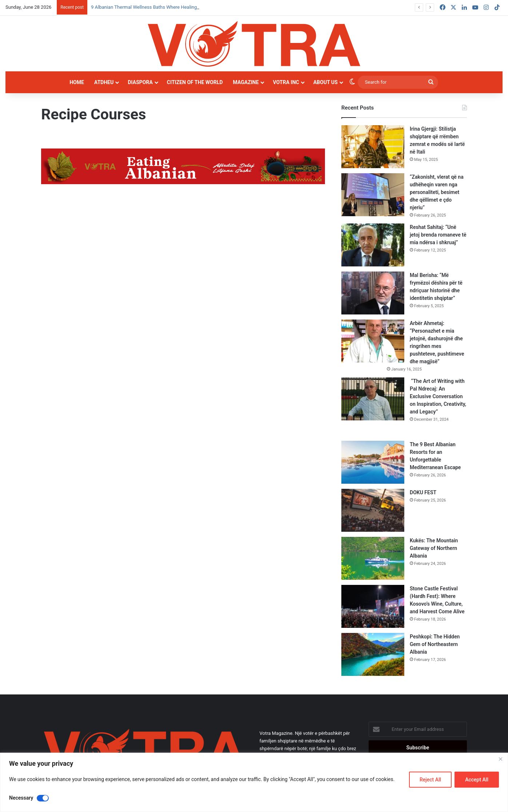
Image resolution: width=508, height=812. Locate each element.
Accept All (477, 780)
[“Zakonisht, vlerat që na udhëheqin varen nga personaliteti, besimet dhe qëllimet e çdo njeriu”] (373, 195)
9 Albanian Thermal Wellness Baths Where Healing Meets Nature (159, 7)
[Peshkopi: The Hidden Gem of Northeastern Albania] (373, 654)
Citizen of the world (195, 82)
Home (77, 82)
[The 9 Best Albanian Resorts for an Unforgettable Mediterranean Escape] (373, 462)
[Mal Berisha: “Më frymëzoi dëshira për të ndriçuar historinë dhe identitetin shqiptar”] (373, 293)
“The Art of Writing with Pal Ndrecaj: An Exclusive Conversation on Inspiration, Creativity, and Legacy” (438, 396)
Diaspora (140, 82)
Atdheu (104, 82)
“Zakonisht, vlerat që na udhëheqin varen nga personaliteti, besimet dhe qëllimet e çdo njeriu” (437, 192)
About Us (326, 82)
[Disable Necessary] (43, 798)
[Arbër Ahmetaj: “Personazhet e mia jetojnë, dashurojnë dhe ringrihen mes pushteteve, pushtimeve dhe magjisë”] (373, 341)
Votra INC (286, 82)
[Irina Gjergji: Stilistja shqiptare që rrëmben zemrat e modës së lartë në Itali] (373, 147)
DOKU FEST (424, 492)
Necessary (21, 798)
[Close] (500, 759)
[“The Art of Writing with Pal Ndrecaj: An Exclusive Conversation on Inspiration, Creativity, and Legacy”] (373, 399)
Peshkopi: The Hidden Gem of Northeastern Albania (435, 644)
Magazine (246, 82)
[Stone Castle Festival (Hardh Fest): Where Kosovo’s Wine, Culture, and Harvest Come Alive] (373, 606)
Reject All (430, 780)
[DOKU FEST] (373, 510)
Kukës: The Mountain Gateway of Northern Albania (434, 548)
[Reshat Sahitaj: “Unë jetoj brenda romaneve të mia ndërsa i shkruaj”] (373, 245)
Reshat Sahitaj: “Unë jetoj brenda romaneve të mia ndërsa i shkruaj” (438, 235)
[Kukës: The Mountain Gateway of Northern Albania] (373, 558)
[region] (254, 782)
